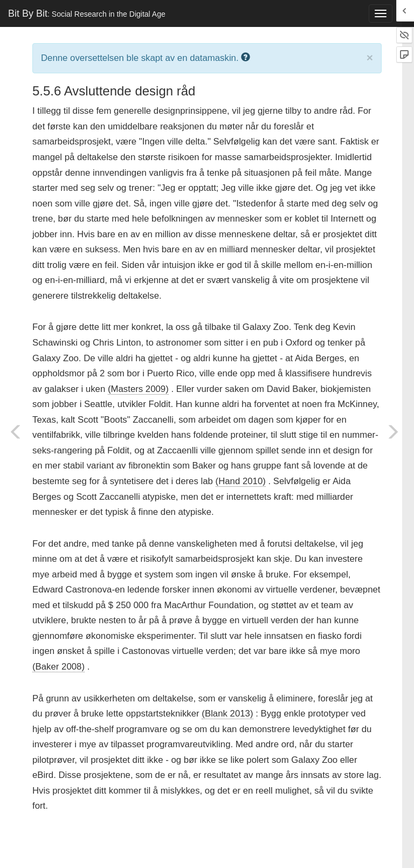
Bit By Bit (87, 13)
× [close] (370, 57)
